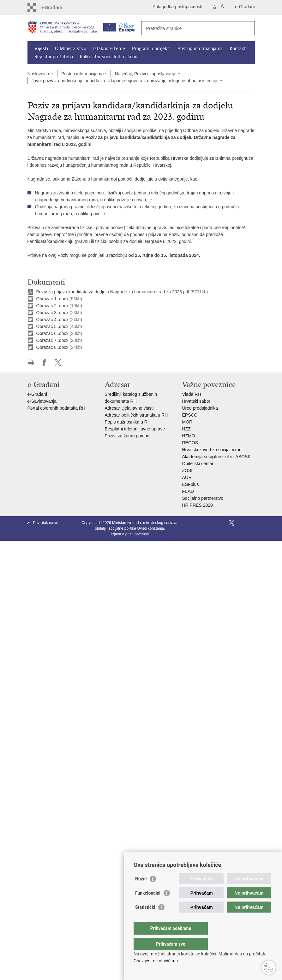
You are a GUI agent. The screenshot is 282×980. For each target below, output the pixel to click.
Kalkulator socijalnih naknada (110, 57)
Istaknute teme (109, 49)
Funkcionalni (148, 906)
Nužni (141, 891)
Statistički (145, 920)
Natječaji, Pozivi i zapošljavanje (145, 74)
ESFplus (191, 484)
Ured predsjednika (200, 408)
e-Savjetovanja (42, 401)
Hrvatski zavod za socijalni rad (212, 450)
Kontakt (238, 49)
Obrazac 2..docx (52, 306)
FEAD (188, 491)
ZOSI (187, 470)
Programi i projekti (151, 49)
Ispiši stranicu (31, 363)
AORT (188, 477)
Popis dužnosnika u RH (128, 422)
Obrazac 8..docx (52, 347)
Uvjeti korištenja (151, 528)
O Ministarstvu (71, 49)
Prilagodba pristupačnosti (177, 7)
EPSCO (190, 415)
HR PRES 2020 (198, 505)
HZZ (186, 429)
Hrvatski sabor (196, 401)
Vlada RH (192, 394)
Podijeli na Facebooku (44, 363)
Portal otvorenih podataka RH (57, 408)
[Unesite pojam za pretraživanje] (191, 28)
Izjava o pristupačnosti (130, 534)
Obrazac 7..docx (52, 340)
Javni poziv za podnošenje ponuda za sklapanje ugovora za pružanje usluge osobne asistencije (125, 81)
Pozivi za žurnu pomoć (127, 436)
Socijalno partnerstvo (203, 498)
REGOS (190, 443)
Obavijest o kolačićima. (156, 961)
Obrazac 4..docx (52, 320)
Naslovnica (38, 74)
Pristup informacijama (200, 49)
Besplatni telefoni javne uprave (135, 429)
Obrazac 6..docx (52, 333)
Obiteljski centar (198, 464)
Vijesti (41, 49)
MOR (187, 422)
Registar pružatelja (54, 57)
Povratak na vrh (46, 523)
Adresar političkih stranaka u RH (136, 415)
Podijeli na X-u (58, 363)
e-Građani (245, 7)
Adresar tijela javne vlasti (129, 408)
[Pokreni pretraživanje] (248, 28)
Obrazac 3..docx (52, 313)
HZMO (189, 436)
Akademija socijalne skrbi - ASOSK (216, 457)
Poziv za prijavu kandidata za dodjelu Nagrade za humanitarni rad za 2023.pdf (113, 292)
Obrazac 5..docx (52, 326)
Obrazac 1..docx (52, 299)
